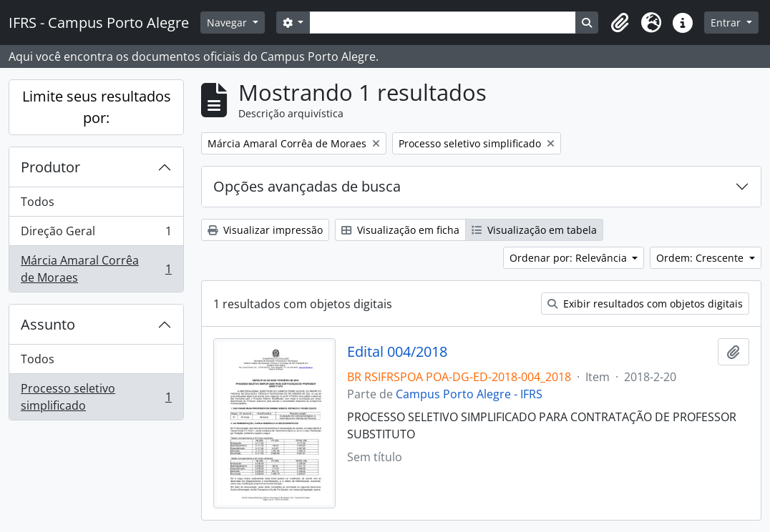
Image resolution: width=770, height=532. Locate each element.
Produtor (50, 167)
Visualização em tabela (534, 230)
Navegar (228, 23)
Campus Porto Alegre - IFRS (469, 394)
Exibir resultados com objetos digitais (645, 304)
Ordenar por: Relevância (570, 258)
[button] (620, 23)
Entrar (727, 23)
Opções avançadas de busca (307, 186)
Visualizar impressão (265, 230)
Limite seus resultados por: (97, 107)
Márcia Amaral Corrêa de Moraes (96, 269)
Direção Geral (96, 234)
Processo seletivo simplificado (96, 397)
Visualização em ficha (400, 230)
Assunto (48, 324)
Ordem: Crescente (701, 258)
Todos (38, 202)
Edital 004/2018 (397, 352)
